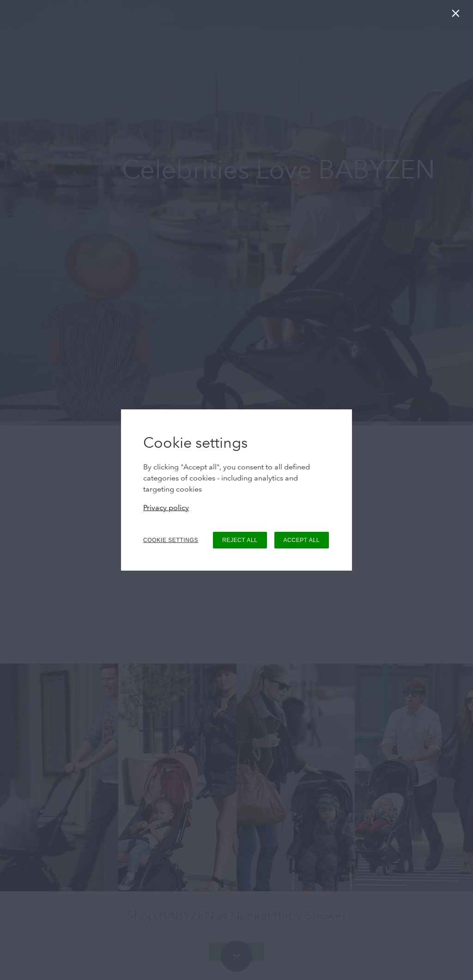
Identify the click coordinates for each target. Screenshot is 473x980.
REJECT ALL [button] (240, 540)
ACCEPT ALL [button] (302, 540)
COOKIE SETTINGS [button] (171, 540)
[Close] (458, 15)
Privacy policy (166, 508)
